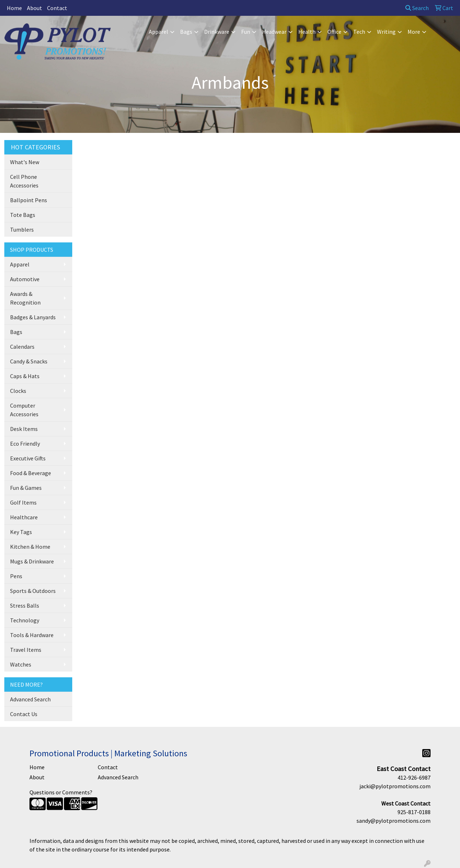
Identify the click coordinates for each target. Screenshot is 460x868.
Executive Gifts (28, 458)
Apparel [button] (158, 32)
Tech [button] (359, 32)
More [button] (414, 32)
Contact (57, 8)
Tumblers (22, 229)
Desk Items (24, 429)
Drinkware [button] (217, 32)
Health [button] (307, 32)
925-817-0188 (414, 812)
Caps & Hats (25, 376)
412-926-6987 (414, 778)
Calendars (22, 347)
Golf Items (23, 502)
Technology (25, 620)
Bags (16, 332)
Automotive (25, 279)
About (34, 8)
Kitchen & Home (30, 547)
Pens (16, 576)
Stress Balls (25, 605)
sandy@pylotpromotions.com (394, 821)
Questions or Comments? (61, 792)
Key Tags (21, 532)
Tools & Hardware (32, 635)
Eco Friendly (25, 444)
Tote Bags (23, 215)
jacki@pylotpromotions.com (395, 786)
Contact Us (24, 714)
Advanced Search (30, 699)
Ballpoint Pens (29, 200)
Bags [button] (186, 32)
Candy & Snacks (29, 361)
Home (14, 8)
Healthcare (24, 517)
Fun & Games (26, 488)
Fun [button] (246, 32)
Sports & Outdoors (33, 591)
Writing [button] (386, 32)
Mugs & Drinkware (32, 561)
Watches (21, 664)
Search (417, 8)
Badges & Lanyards (33, 317)
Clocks (18, 391)
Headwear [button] (274, 32)
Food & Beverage (31, 473)
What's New (25, 162)
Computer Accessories (24, 410)
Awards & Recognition (25, 298)
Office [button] (334, 32)
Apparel (20, 264)
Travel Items (26, 650)
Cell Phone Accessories (24, 181)
